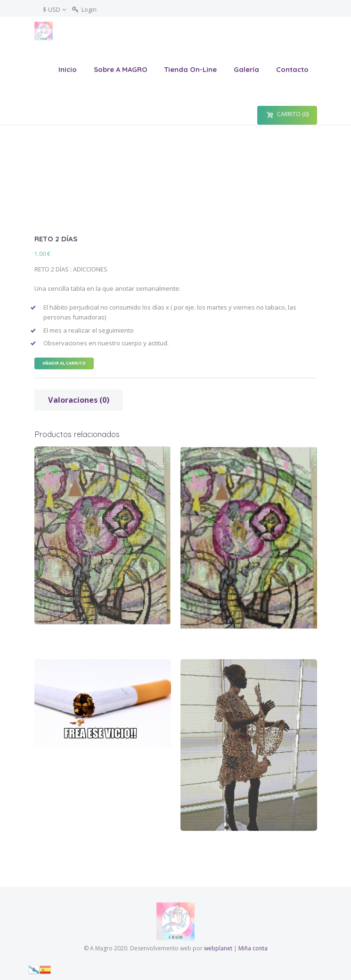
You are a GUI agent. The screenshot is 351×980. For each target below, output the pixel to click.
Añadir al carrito (64, 363)
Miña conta (253, 948)
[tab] (79, 400)
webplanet (218, 948)
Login (89, 9)
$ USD (52, 9)
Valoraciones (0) (79, 400)
